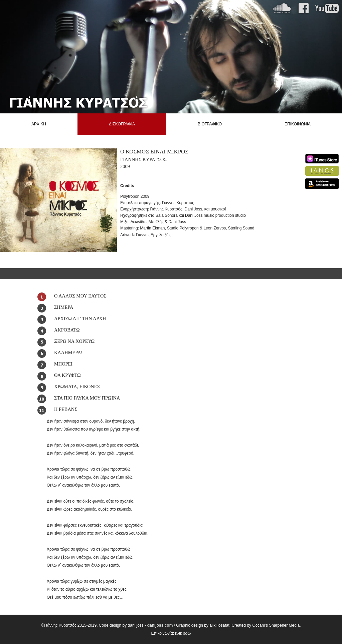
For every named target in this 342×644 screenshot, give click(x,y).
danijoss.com (160, 625)
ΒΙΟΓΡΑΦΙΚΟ (210, 124)
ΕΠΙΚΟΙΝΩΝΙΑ (298, 124)
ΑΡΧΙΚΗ (39, 124)
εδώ (187, 633)
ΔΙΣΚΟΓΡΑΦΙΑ (122, 124)
